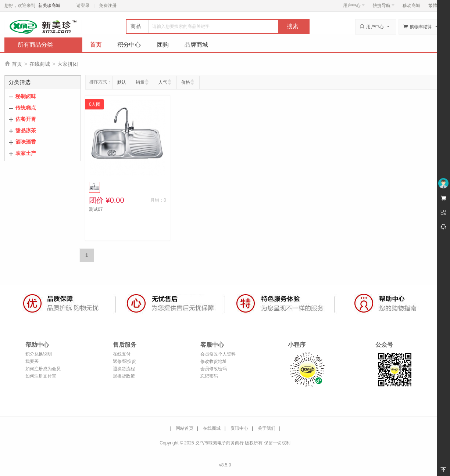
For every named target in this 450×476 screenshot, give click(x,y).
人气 (163, 82)
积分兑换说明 (39, 354)
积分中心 (129, 45)
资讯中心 (239, 428)
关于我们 (267, 428)
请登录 (83, 6)
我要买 (32, 361)
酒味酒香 (26, 142)
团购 (163, 45)
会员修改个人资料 (218, 354)
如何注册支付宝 (41, 376)
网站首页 (185, 428)
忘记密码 (209, 376)
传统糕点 (26, 108)
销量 (140, 82)
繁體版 (435, 6)
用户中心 (354, 6)
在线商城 (40, 64)
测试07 (96, 209)
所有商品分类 (35, 45)
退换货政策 (124, 376)
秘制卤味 (26, 96)
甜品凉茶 (26, 130)
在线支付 (122, 354)
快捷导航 (384, 6)
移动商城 (411, 6)
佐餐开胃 (26, 119)
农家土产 (26, 153)
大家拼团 (68, 64)
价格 (186, 82)
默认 (122, 82)
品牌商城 (196, 45)
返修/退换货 (124, 361)
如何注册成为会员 (43, 369)
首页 (96, 45)
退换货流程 (124, 369)
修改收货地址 (214, 361)
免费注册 (108, 6)
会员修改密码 (214, 369)
